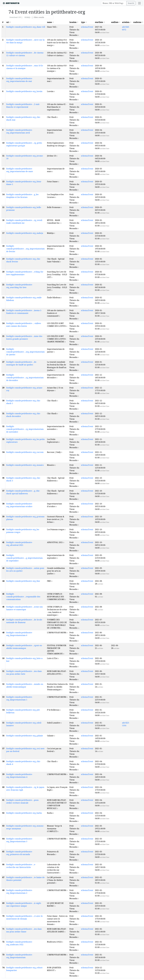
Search (131, 3)
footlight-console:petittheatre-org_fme (23, 581)
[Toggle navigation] (139, 3)
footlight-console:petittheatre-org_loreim (24, 91)
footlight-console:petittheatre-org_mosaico (25, 465)
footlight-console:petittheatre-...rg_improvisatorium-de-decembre (25, 378)
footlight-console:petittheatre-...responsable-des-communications (24, 597)
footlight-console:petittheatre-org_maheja (25, 233)
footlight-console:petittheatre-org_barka (24, 813)
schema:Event (87, 27)
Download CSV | (16, 17)
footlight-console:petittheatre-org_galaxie (25, 736)
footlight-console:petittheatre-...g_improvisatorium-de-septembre (25, 558)
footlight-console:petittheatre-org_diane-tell (26, 27)
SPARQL (27, 17)
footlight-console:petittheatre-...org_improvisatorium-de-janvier (26, 352)
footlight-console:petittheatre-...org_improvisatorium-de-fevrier (26, 249)
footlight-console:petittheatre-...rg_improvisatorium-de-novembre (25, 429)
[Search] (114, 3)
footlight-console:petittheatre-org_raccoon (25, 452)
